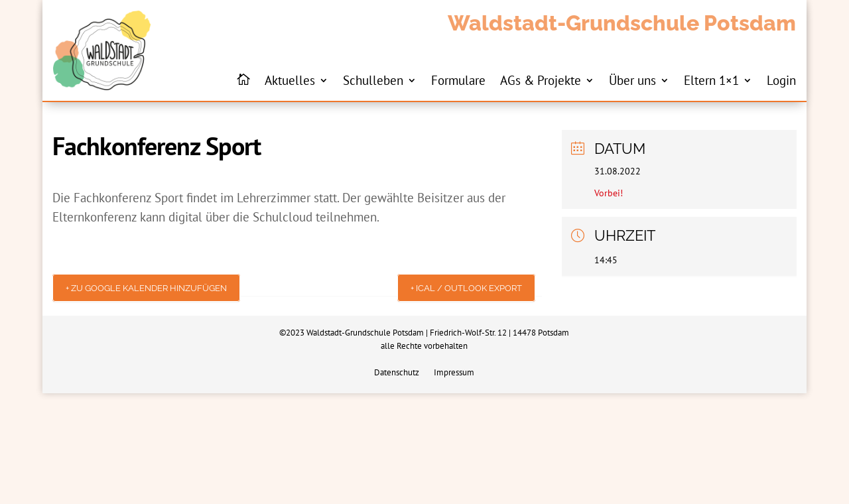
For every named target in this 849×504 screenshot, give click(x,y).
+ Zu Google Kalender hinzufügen (146, 288)
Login (781, 80)
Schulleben (373, 80)
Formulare (458, 80)
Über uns (632, 80)
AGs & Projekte (541, 80)
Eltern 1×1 (711, 80)
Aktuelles (290, 80)
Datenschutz (397, 373)
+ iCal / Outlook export (466, 288)
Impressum (454, 373)
